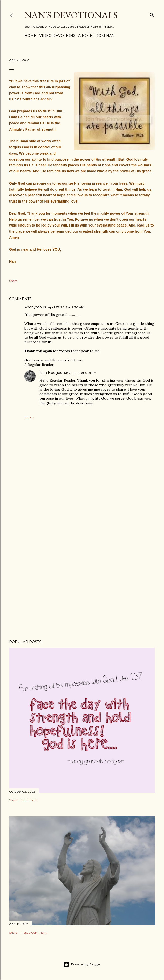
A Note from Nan (96, 36)
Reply (29, 418)
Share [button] (13, 281)
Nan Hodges (51, 373)
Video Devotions (57, 36)
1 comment (29, 800)
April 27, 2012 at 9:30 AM (66, 307)
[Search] (152, 14)
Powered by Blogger (82, 964)
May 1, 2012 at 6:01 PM (80, 373)
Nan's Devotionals (71, 15)
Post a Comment (34, 932)
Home (30, 36)
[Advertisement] (82, 592)
